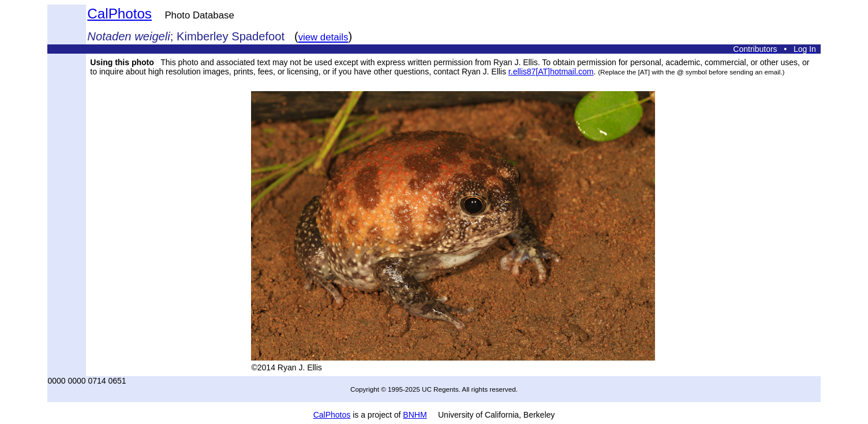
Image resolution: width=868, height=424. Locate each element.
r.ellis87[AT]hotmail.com (551, 72)
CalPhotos (119, 14)
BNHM (415, 415)
